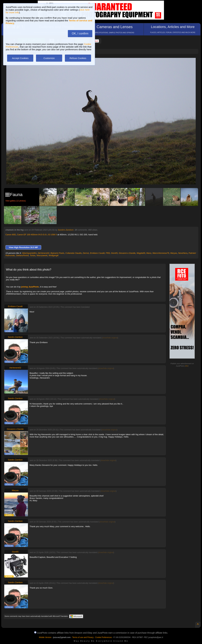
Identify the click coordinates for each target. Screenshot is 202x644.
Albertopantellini (29, 253)
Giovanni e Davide (127, 253)
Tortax (33, 255)
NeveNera (183, 253)
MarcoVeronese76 (161, 253)
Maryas (174, 253)
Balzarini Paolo (57, 253)
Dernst (86, 253)
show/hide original (110, 338)
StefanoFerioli (22, 255)
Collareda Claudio (73, 253)
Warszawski (42, 255)
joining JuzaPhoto (30, 287)
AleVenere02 (43, 253)
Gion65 (114, 253)
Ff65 (108, 253)
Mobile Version (45, 637)
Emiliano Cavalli (97, 253)
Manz (149, 253)
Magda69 (141, 253)
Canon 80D (11, 235)
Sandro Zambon (66, 230)
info (187, 366)
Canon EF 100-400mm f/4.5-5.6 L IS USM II (37, 235)
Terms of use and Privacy (83, 637)
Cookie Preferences (103, 637)
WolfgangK (54, 255)
